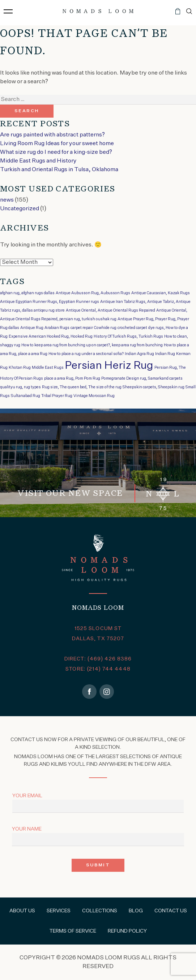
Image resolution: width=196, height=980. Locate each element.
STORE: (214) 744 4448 (98, 669)
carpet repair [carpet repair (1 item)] (82, 328)
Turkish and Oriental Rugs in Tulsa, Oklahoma (59, 170)
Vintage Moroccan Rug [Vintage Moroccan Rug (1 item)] (94, 396)
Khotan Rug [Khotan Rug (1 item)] (20, 368)
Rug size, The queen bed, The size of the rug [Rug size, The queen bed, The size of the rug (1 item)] (82, 387)
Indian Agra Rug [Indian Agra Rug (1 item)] (139, 354)
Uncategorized (20, 209)
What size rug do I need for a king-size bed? (56, 152)
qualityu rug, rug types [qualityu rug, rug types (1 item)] (20, 387)
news (7, 200)
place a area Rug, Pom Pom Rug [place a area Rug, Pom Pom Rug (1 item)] (72, 379)
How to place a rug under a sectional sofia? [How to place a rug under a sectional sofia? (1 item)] (86, 354)
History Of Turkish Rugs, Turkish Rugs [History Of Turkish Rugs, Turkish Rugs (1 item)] (128, 337)
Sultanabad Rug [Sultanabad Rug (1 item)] (25, 396)
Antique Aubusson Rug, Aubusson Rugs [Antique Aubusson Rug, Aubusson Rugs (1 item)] (93, 293)
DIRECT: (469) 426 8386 (98, 659)
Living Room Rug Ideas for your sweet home (57, 144)
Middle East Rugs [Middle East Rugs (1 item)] (48, 368)
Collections (100, 911)
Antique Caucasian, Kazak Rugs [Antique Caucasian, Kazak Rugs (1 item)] (161, 293)
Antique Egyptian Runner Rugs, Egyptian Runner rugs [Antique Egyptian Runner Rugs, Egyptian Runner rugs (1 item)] (50, 302)
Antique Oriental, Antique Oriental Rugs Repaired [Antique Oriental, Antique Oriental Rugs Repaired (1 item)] (110, 311)
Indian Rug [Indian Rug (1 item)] (165, 354)
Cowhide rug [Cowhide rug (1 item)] (105, 328)
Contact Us (171, 911)
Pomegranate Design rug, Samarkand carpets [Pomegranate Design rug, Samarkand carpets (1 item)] (142, 379)
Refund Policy (127, 931)
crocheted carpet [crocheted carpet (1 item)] (132, 328)
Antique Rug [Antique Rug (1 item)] (32, 328)
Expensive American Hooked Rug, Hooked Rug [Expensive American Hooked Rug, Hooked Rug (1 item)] (51, 337)
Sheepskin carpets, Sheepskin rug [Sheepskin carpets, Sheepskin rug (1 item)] (154, 387)
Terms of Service (73, 931)
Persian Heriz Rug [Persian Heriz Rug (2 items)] (109, 366)
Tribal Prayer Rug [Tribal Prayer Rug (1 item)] (57, 396)
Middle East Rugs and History (38, 161)
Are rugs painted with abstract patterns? (52, 135)
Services (59, 911)
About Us (22, 911)
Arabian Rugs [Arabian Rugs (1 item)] (57, 328)
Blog (136, 911)
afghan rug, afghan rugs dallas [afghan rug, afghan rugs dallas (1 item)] (27, 293)
